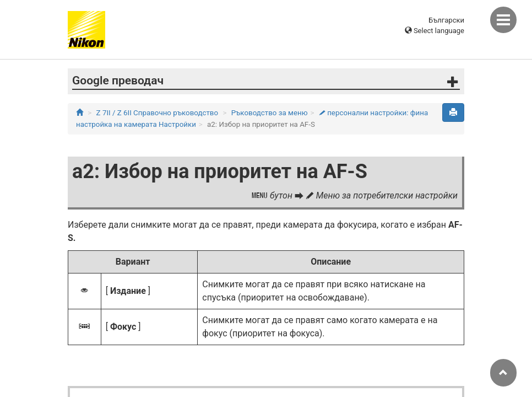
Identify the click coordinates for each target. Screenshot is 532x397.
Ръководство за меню (270, 113)
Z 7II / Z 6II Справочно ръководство (157, 113)
